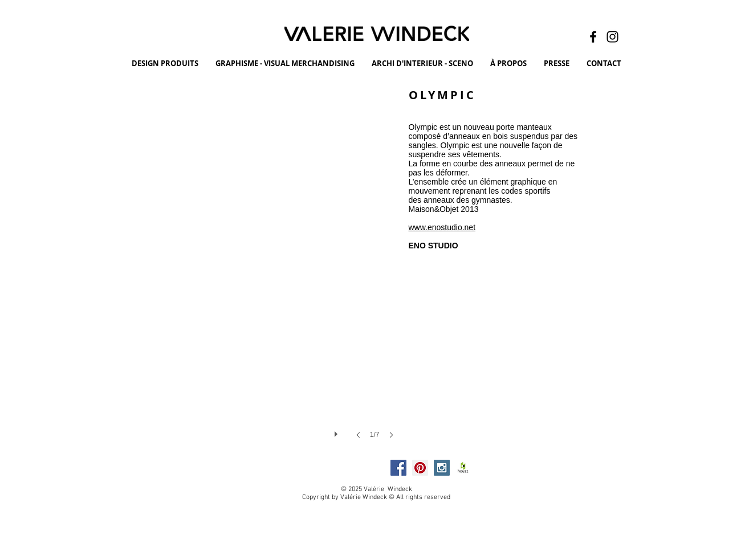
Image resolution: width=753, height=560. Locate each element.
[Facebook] (593, 37)
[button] (252, 274)
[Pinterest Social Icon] (420, 468)
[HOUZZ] (463, 468)
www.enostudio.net (442, 227)
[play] (337, 431)
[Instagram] (612, 37)
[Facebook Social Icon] (398, 468)
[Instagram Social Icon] (442, 468)
